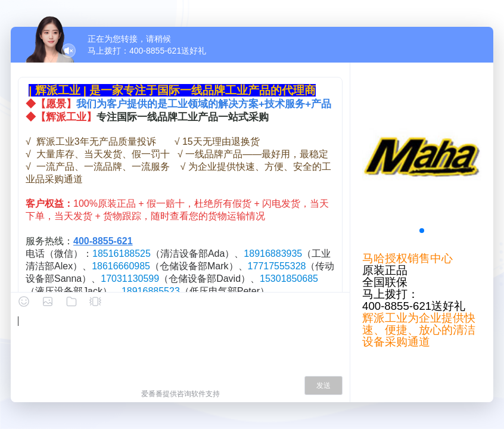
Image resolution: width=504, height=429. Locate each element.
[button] (422, 231)
